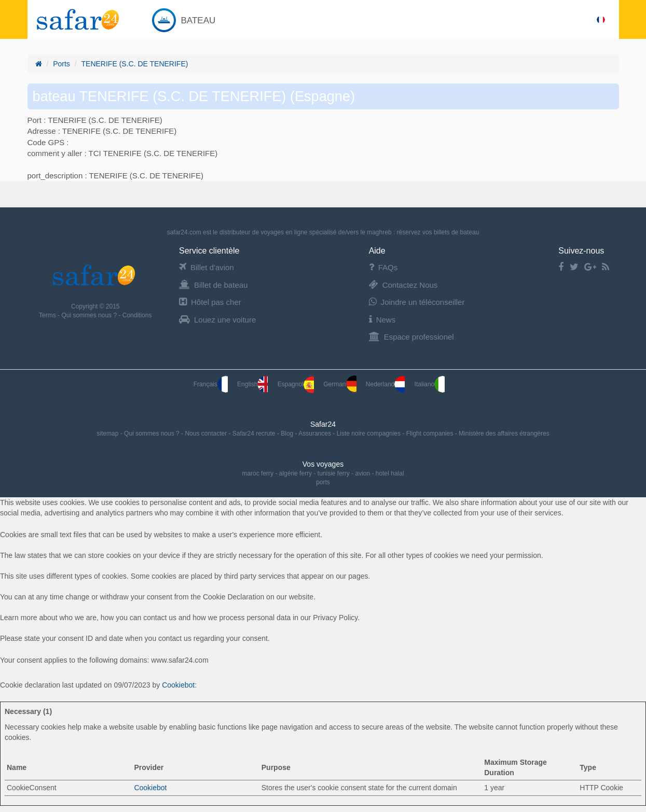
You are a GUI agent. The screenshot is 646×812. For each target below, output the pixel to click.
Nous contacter (207, 433)
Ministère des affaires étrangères (504, 433)
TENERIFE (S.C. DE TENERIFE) (135, 64)
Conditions (137, 315)
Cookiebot (178, 685)
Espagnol (296, 384)
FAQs (383, 267)
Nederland (385, 384)
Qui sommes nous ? (90, 315)
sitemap (108, 433)
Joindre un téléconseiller (417, 302)
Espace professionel (411, 337)
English (252, 384)
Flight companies (431, 433)
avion (363, 473)
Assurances (315, 433)
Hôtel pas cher (210, 302)
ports (323, 482)
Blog (288, 433)
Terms (48, 315)
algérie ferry (295, 473)
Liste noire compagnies (370, 433)
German (340, 384)
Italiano (430, 384)
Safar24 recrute (255, 433)
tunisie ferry (334, 473)
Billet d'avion (207, 267)
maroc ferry (258, 473)
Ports (61, 64)
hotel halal (390, 473)
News (382, 320)
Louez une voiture (217, 320)
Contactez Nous (403, 285)
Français (211, 384)
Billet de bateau (213, 285)
